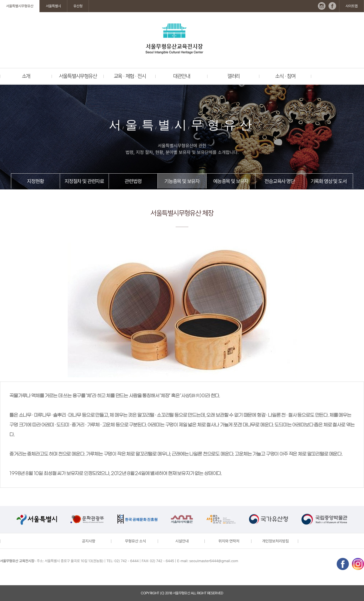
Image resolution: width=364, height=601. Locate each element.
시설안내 (182, 541)
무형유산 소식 (135, 541)
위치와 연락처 (229, 541)
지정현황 (35, 181)
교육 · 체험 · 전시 (130, 76)
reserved (215, 593)
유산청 (78, 6)
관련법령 (133, 181)
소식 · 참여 (285, 76)
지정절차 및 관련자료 (84, 181)
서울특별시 (53, 6)
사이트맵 (352, 6)
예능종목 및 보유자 (231, 181)
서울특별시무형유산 (20, 6)
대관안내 (182, 76)
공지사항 (89, 541)
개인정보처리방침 (275, 541)
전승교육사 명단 (280, 181)
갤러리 (233, 76)
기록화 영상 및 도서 (329, 181)
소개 (26, 76)
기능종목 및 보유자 (182, 181)
